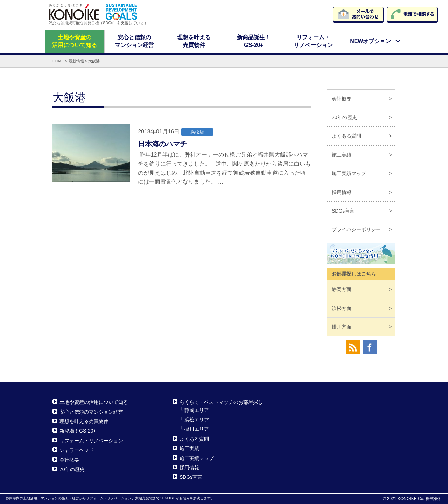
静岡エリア (197, 410)
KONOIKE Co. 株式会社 (420, 499)
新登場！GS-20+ (78, 431)
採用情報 (342, 192)
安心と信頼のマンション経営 (134, 41)
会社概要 (342, 98)
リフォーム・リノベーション (313, 41)
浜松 (342, 308)
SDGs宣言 (343, 211)
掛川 (342, 327)
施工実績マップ (349, 173)
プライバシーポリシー (356, 229)
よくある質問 (346, 136)
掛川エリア (197, 429)
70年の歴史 (344, 117)
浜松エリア (197, 420)
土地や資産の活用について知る (75, 41)
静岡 (342, 289)
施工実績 (342, 155)
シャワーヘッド (77, 450)
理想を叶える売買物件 (194, 41)
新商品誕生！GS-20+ (254, 41)
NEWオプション (370, 41)
